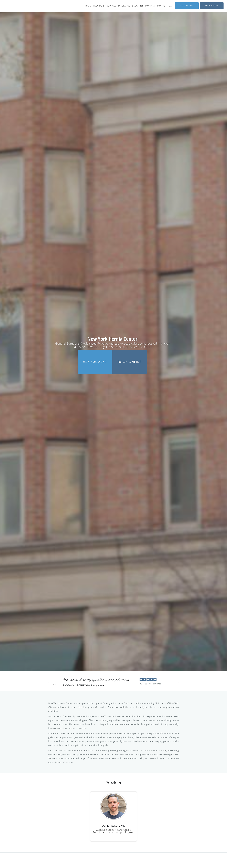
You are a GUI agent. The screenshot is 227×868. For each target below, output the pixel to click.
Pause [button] (54, 685)
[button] (212, 6)
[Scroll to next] (177, 683)
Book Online (130, 362)
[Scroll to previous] (50, 683)
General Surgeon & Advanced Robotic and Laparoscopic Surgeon (114, 831)
